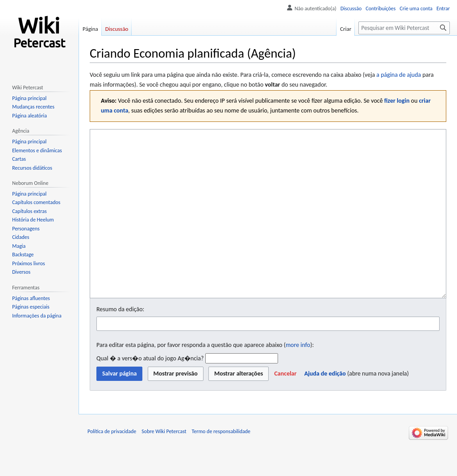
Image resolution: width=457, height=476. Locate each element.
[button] (285, 407)
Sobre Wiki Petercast (164, 465)
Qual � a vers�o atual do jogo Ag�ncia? (150, 392)
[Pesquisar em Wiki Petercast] (404, 28)
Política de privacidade (112, 465)
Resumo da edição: (120, 343)
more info (298, 378)
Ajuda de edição (325, 407)
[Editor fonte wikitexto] (268, 231)
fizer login (397, 101)
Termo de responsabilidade (221, 465)
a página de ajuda (399, 75)
